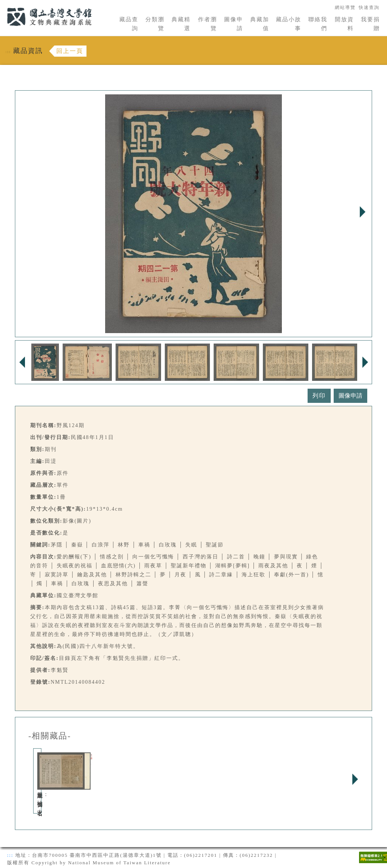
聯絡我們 (318, 24)
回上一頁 (70, 51)
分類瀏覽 (155, 24)
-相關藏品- (50, 736)
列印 (319, 396)
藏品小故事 (289, 24)
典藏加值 (260, 24)
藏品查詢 (129, 24)
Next (362, 212)
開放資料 (344, 24)
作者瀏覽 (207, 24)
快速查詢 (369, 7)
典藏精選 (181, 24)
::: (3, 4)
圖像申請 (234, 24)
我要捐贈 (370, 24)
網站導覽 (345, 7)
